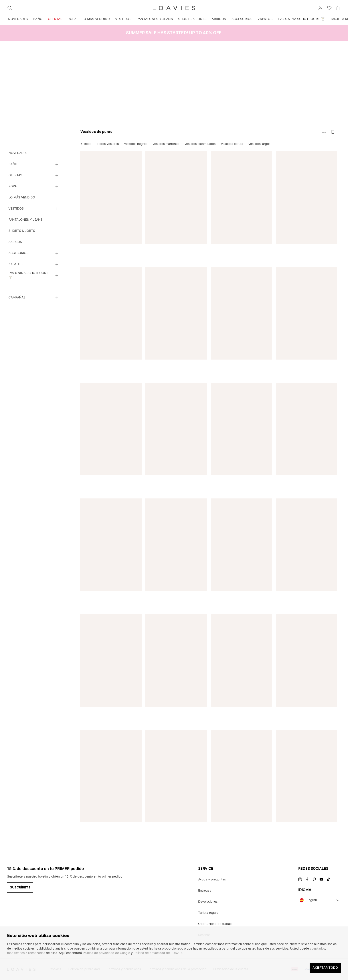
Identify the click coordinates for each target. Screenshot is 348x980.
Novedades (18, 19)
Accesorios (242, 19)
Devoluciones (208, 902)
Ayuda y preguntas (212, 880)
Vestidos (123, 19)
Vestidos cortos (232, 144)
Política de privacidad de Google (106, 953)
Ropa (72, 19)
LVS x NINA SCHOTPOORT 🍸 (301, 19)
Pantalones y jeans (155, 19)
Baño (38, 19)
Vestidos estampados (200, 144)
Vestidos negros (136, 144)
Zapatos (265, 19)
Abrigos (219, 19)
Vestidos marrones (166, 144)
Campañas (17, 298)
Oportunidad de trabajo (215, 924)
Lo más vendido (96, 19)
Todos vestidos (108, 144)
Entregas (205, 891)
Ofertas (55, 19)
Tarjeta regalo (208, 913)
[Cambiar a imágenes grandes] (333, 132)
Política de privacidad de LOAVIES (158, 953)
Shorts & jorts (192, 19)
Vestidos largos (259, 144)
